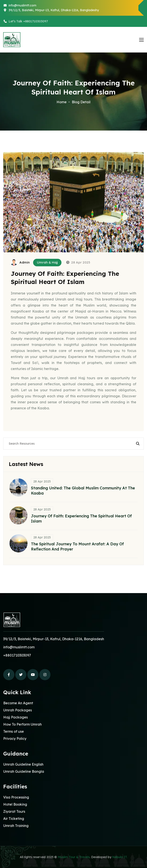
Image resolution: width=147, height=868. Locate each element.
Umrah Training (16, 826)
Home (62, 102)
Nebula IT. (120, 857)
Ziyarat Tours (14, 811)
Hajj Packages (15, 717)
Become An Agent (18, 703)
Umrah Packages (18, 710)
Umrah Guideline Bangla (24, 771)
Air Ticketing (14, 819)
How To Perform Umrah (22, 724)
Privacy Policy (15, 738)
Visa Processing (16, 797)
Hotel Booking (15, 804)
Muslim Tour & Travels (74, 857)
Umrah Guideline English (23, 764)
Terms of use (14, 731)
